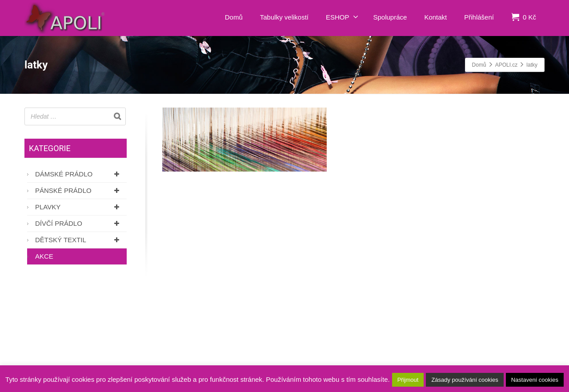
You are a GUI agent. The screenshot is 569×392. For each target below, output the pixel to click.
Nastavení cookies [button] (535, 380)
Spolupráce (390, 17)
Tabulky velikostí (284, 17)
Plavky (79, 207)
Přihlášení (479, 17)
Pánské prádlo (79, 190)
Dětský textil (79, 240)
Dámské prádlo (79, 174)
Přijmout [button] (408, 380)
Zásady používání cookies (465, 380)
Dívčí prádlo (79, 223)
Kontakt (435, 17)
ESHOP (342, 17)
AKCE (44, 256)
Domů (234, 17)
